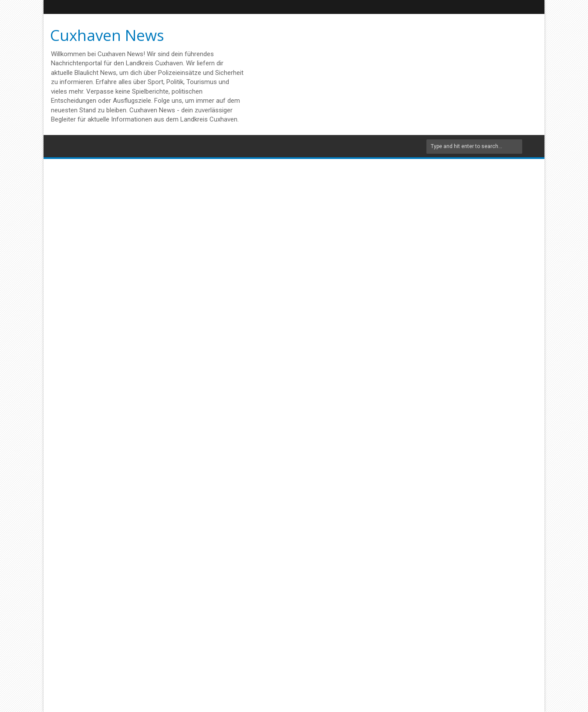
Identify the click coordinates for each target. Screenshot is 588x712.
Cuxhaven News (107, 35)
